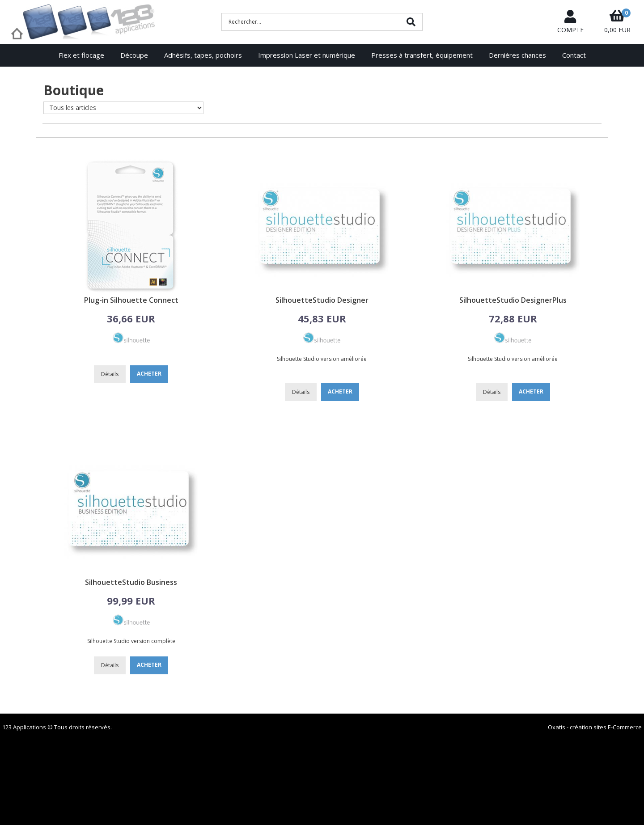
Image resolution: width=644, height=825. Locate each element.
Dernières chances (517, 55)
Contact (574, 55)
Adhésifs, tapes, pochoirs (203, 55)
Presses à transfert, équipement (422, 55)
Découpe (134, 55)
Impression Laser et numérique (307, 55)
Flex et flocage (81, 55)
